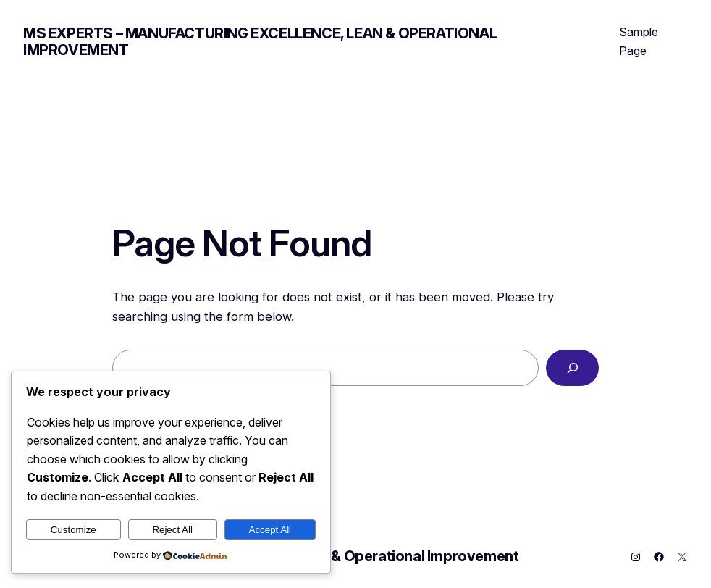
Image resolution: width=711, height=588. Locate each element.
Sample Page (639, 41)
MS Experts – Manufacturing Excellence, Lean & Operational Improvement (260, 42)
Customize (73, 530)
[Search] (572, 368)
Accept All (270, 530)
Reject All (172, 530)
